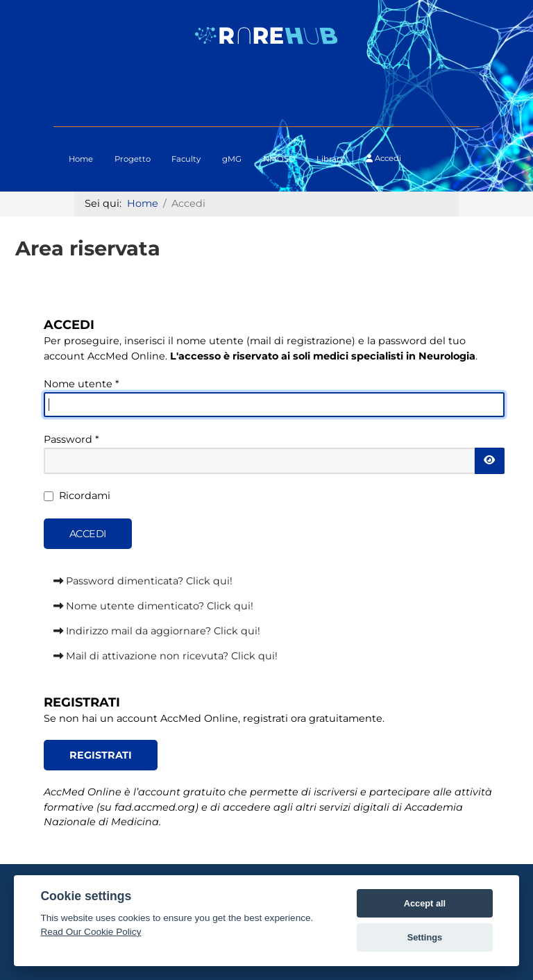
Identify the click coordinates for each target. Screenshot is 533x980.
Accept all (425, 903)
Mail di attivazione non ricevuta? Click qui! (166, 656)
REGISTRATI (101, 755)
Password (71, 439)
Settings (425, 937)
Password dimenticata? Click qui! (143, 581)
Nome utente (82, 384)
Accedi (383, 158)
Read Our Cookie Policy (91, 932)
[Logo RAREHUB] (266, 35)
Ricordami (85, 496)
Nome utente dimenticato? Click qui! (153, 606)
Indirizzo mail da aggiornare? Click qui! (157, 631)
